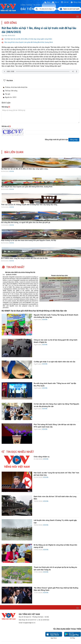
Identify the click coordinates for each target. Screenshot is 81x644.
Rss (47, 2)
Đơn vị (55, 2)
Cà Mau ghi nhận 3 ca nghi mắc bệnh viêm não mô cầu (55, 362)
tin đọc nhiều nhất (20, 452)
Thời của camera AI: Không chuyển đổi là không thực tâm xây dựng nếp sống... (30, 205)
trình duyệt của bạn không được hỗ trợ (40, 72)
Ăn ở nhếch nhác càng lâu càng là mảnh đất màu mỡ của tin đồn (24, 258)
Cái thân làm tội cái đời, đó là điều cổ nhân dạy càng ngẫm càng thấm (28, 39)
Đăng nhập (76, 2)
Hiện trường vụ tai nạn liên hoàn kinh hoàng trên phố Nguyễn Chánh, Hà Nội (29, 240)
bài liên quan (14, 152)
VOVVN (12, 171)
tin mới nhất (15, 267)
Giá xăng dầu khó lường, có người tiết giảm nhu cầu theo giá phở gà (26, 222)
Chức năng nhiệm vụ (42, 457)
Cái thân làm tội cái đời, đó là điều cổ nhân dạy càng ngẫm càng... (25, 169)
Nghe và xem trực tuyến (69, 9)
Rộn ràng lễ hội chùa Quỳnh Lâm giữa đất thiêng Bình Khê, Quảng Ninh (29, 42)
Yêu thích (10, 81)
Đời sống (11, 23)
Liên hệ (65, 2)
